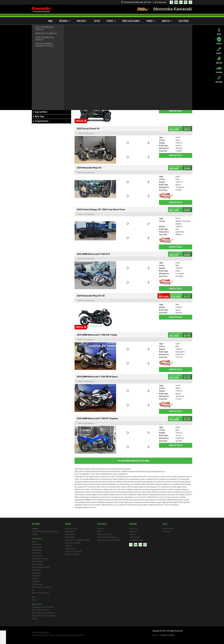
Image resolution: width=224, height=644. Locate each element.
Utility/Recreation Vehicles (43, 607)
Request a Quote (72, 554)
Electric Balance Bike (41, 593)
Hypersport (37, 547)
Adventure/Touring (40, 559)
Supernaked (37, 550)
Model (36, 95)
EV (33, 590)
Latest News (184, 21)
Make (36, 88)
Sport (34, 541)
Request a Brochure (73, 551)
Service (111, 21)
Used (55, 71)
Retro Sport (37, 553)
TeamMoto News (136, 540)
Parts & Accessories (131, 21)
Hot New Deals (71, 529)
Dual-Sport (36, 576)
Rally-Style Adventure (41, 567)
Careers (132, 534)
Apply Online (70, 549)
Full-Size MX (37, 584)
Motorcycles (37, 539)
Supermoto (37, 573)
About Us (167, 21)
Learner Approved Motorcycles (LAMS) (45, 533)
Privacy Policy (168, 529)
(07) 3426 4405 (160, 2)
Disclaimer (167, 531)
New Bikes (65, 21)
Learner (35, 529)
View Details (175, 72)
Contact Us (134, 529)
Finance (151, 21)
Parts (99, 531)
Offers (97, 21)
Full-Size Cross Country (41, 587)
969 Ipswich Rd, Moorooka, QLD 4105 (136, 2)
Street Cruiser (38, 561)
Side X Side (37, 604)
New (37, 71)
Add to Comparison (86, 55)
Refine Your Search (43, 42)
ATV (34, 597)
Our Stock (82, 21)
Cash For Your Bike (73, 543)
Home (50, 21)
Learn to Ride (135, 537)
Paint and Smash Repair (107, 537)
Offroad (35, 579)
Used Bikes (70, 537)
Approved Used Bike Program (77, 540)
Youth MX (36, 581)
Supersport (37, 544)
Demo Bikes (70, 534)
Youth (34, 600)
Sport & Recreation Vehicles (43, 613)
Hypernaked (37, 556)
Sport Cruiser (37, 564)
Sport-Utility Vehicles (41, 610)
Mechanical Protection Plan (108, 540)
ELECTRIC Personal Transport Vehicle (44, 617)
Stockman (36, 570)
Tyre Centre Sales (105, 534)
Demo (46, 71)
